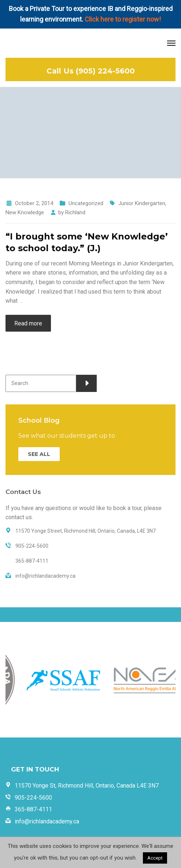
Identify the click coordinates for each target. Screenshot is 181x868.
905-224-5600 (33, 798)
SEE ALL (39, 454)
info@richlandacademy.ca (47, 821)
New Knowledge (25, 212)
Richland (75, 212)
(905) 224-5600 (105, 71)
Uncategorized (86, 203)
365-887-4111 (33, 809)
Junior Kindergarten (142, 203)
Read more (28, 323)
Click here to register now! (123, 19)
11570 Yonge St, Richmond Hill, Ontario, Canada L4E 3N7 (87, 786)
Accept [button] (155, 858)
